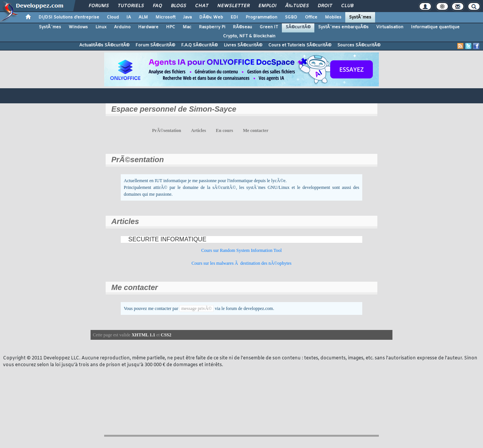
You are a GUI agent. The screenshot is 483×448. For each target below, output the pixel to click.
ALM (143, 17)
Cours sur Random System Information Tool (241, 250)
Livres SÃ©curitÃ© (243, 45)
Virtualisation (390, 27)
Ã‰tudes (297, 6)
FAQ (157, 6)
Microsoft (165, 17)
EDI (234, 17)
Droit (325, 6)
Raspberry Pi (212, 27)
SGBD (291, 17)
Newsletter (233, 6)
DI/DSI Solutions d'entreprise (69, 17)
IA (129, 17)
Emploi (267, 6)
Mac (187, 27)
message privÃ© (196, 308)
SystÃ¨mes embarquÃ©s (343, 27)
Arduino (122, 27)
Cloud (113, 17)
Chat (202, 6)
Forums (99, 6)
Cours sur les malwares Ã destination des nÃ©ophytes (241, 263)
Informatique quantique (435, 27)
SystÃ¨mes (360, 17)
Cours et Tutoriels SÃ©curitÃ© (300, 45)
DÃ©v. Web (211, 17)
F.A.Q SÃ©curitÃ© (199, 45)
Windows (78, 27)
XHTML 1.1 (144, 335)
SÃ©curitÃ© (298, 27)
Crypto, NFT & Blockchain (249, 36)
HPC (171, 27)
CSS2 (166, 335)
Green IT (269, 27)
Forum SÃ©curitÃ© (155, 45)
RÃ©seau (242, 27)
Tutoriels (131, 6)
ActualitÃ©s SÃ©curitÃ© (104, 45)
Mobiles (333, 17)
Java (187, 17)
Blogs (178, 6)
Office (311, 17)
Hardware (148, 27)
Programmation (261, 17)
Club (347, 6)
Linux (101, 27)
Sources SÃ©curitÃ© (359, 45)
